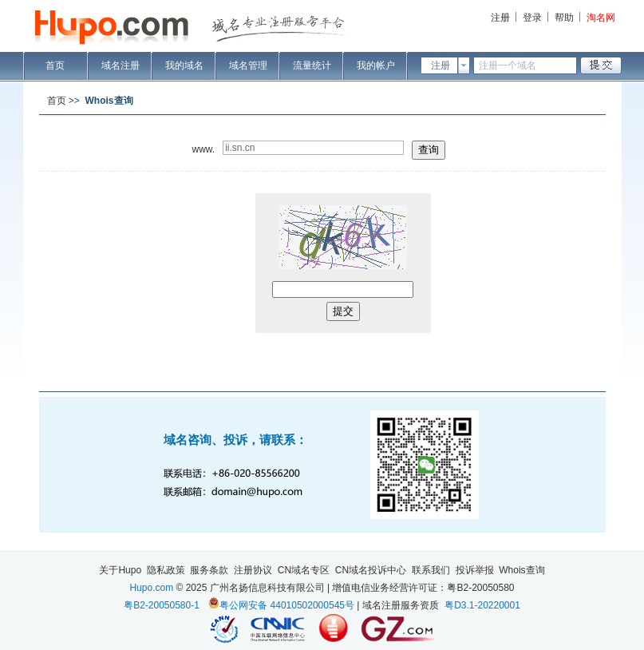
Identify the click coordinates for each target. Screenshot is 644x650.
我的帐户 (376, 65)
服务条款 (209, 570)
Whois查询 (522, 570)
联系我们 (431, 570)
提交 (343, 311)
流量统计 (312, 65)
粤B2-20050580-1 (162, 605)
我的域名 (184, 65)
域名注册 (121, 65)
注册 (500, 18)
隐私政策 (166, 570)
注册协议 (253, 570)
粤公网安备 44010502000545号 (287, 605)
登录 (532, 18)
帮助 (564, 18)
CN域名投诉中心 (371, 570)
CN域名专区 (304, 570)
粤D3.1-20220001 (482, 605)
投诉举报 (475, 570)
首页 (55, 65)
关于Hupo (120, 570)
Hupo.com (151, 588)
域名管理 (248, 65)
